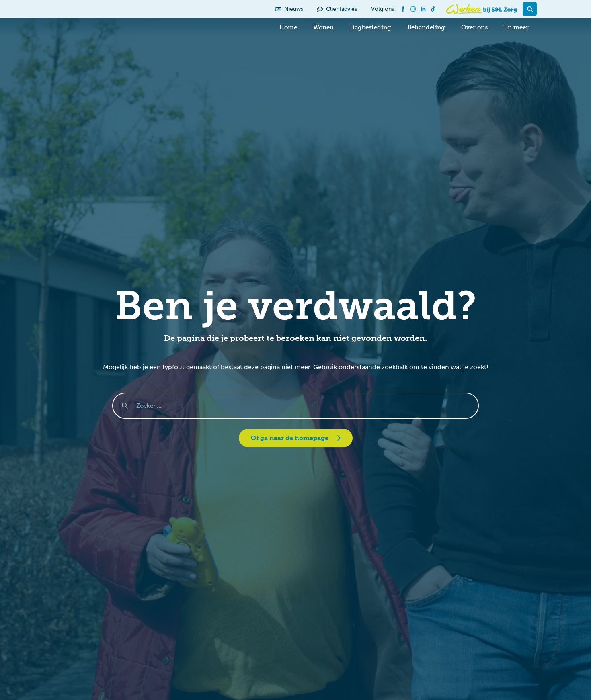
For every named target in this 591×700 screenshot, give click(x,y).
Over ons (474, 27)
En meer (516, 27)
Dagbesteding (370, 27)
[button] (530, 9)
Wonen (323, 27)
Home (288, 27)
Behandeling (426, 27)
